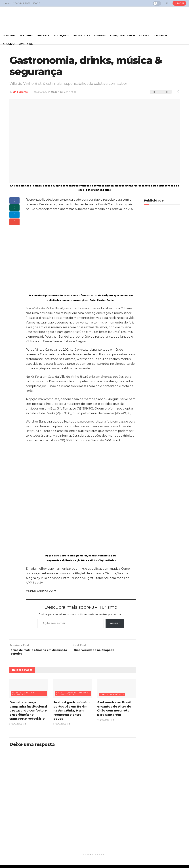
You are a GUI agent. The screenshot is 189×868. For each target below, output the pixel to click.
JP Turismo (20, 92)
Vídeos (144, 35)
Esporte (100, 35)
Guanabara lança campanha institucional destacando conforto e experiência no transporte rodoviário (28, 712)
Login (179, 3)
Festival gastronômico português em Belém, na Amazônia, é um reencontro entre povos (72, 712)
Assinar (115, 623)
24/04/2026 (15, 726)
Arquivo (9, 44)
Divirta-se (26, 44)
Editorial (10, 35)
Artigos (43, 35)
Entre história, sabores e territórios (72, 695)
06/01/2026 (40, 92)
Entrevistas (81, 35)
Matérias (27, 35)
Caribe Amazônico (112, 696)
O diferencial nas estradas (24, 695)
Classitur (160, 35)
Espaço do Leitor (123, 35)
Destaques (61, 35)
